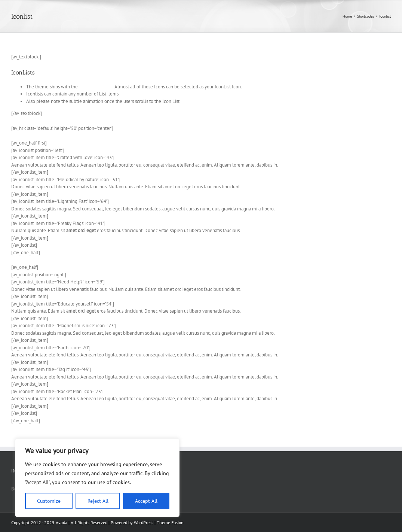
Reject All (98, 501)
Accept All (146, 501)
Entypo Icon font (96, 87)
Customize (49, 501)
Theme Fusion (170, 522)
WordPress (144, 522)
